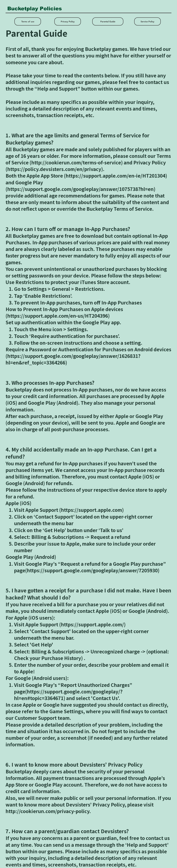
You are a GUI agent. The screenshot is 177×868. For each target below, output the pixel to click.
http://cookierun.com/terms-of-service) (77, 162)
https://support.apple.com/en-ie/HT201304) (116, 176)
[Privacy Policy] (68, 21)
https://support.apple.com (91, 510)
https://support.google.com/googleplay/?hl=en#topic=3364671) (68, 695)
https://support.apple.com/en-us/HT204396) (58, 316)
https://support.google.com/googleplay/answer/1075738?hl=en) (81, 189)
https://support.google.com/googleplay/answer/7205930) (93, 570)
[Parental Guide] (108, 21)
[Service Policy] (147, 21)
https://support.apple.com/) (93, 624)
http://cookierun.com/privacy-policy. (48, 811)
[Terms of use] (28, 21)
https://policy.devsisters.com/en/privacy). (56, 169)
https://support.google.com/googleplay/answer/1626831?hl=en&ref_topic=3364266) (73, 359)
